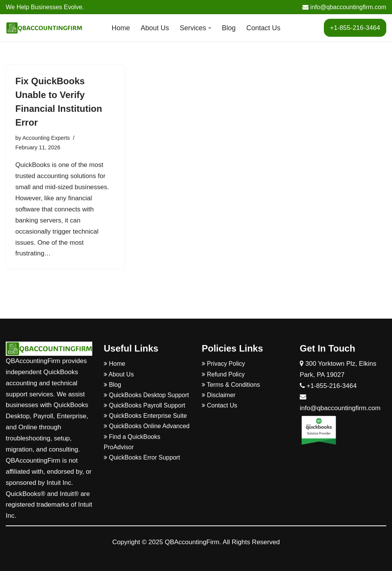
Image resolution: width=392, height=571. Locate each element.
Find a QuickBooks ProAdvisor (132, 442)
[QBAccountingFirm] (44, 28)
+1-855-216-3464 (355, 28)
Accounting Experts (46, 138)
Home (121, 28)
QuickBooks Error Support (142, 457)
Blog (229, 28)
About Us (155, 28)
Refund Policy (223, 374)
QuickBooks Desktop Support (146, 395)
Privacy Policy (223, 364)
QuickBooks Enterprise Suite (145, 416)
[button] (210, 28)
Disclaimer (219, 395)
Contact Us (264, 28)
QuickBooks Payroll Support (145, 405)
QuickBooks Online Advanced (147, 426)
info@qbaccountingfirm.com (344, 7)
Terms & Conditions (231, 385)
